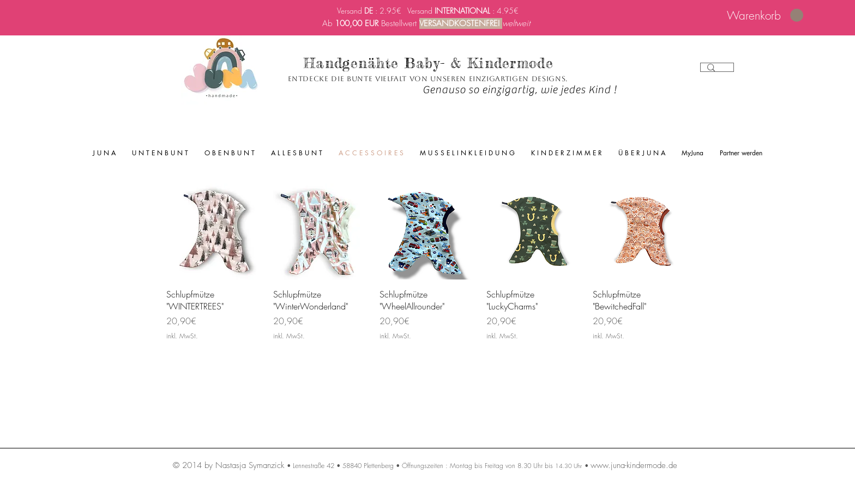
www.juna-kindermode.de (634, 465)
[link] (765, 16)
